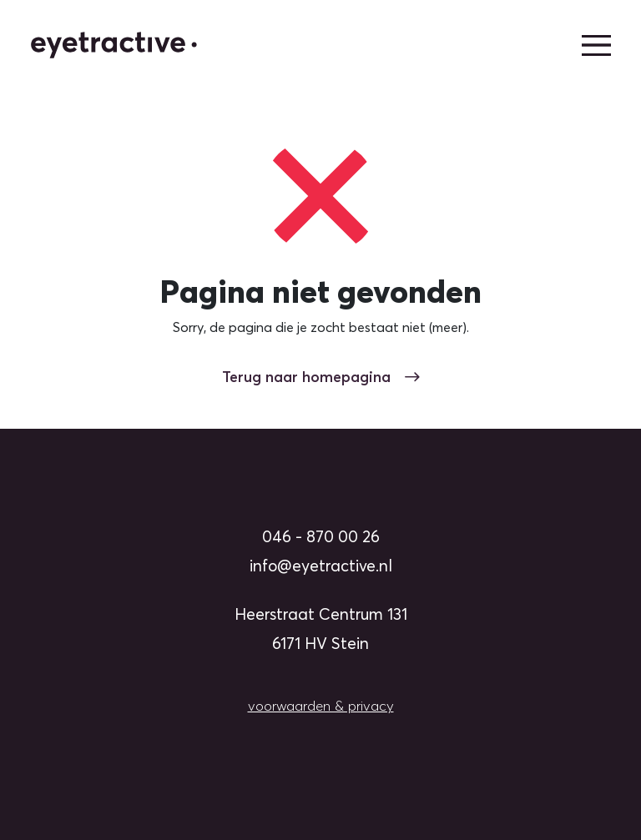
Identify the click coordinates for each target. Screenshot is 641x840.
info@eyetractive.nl (321, 566)
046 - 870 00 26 (321, 536)
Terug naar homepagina (321, 377)
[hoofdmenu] (596, 45)
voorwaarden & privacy (321, 706)
